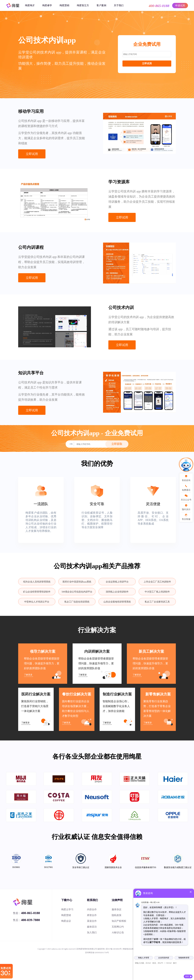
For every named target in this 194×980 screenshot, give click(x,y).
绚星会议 (66, 921)
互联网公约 (118, 927)
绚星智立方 (83, 5)
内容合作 (92, 909)
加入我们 (92, 932)
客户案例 (101, 5)
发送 (187, 976)
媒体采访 (92, 927)
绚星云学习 (67, 909)
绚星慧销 (64, 5)
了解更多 (28, 675)
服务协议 (117, 909)
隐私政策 (117, 915)
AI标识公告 (118, 932)
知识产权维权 (119, 921)
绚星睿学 (47, 5)
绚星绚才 (30, 5)
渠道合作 (92, 921)
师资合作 (92, 915)
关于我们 (119, 5)
